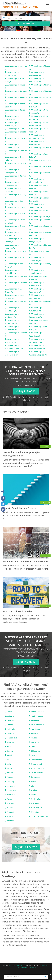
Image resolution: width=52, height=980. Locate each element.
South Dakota (37, 773)
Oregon (34, 755)
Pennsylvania (36, 760)
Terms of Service (22, 968)
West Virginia (36, 808)
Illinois (9, 768)
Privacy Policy (44, 965)
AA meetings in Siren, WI (41, 217)
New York (35, 742)
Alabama (10, 716)
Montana (10, 821)
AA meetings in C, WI (15, 129)
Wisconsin (35, 803)
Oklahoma (35, 751)
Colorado (10, 733)
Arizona (9, 725)
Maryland (10, 795)
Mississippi (11, 816)
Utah (33, 786)
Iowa (8, 760)
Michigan (10, 803)
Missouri (10, 812)
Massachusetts (13, 790)
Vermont (34, 795)
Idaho (9, 764)
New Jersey (35, 729)
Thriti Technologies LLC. (16, 965)
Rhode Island (36, 764)
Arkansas (10, 720)
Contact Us (33, 968)
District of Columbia (39, 816)
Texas (33, 781)
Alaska (9, 712)
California (10, 729)
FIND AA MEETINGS (26, 23)
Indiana (9, 773)
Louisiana (10, 786)
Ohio (33, 747)
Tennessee (35, 777)
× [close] (51, 974)
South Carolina (37, 768)
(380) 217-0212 (26, 391)
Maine (9, 799)
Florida (9, 747)
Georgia (10, 751)
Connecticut (11, 738)
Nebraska (35, 720)
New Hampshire (37, 725)
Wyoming (35, 812)
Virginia (34, 790)
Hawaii (9, 755)
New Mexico (36, 733)
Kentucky (10, 781)
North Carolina (37, 712)
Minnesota (11, 808)
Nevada (34, 738)
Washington (36, 799)
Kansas (9, 777)
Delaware (10, 742)
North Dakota (37, 716)
